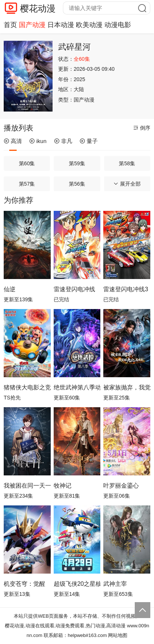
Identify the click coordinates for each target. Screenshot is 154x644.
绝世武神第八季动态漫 (77, 387)
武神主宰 (115, 584)
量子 (89, 141)
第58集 (127, 163)
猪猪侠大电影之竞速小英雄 (27, 387)
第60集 (27, 163)
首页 (10, 25)
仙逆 (10, 289)
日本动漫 (61, 25)
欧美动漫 (89, 25)
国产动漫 (32, 25)
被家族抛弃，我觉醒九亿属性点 (127, 387)
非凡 (63, 141)
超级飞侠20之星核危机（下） (77, 584)
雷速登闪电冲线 (74, 289)
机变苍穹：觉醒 (24, 584)
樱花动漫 (38, 8)
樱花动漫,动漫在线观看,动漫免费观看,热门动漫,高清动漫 (65, 626)
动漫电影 (118, 25)
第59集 (77, 163)
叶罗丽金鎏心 (121, 486)
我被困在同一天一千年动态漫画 (27, 486)
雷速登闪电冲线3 (126, 289)
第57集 (27, 184)
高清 (13, 141)
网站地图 (118, 635)
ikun (38, 141)
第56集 (77, 184)
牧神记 (63, 486)
